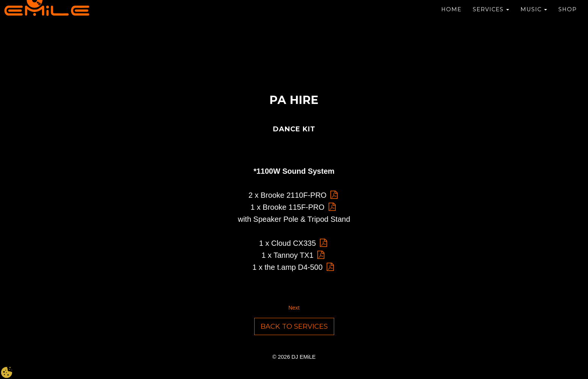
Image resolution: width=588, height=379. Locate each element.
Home (451, 11)
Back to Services (294, 326)
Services (491, 11)
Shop (568, 11)
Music (534, 11)
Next (294, 308)
